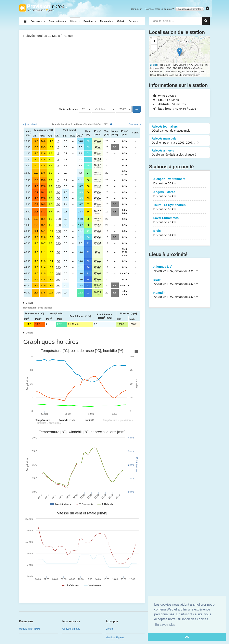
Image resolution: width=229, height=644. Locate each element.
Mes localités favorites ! (190, 9)
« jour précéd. (30, 124)
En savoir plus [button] (165, 625)
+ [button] (155, 41)
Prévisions (38, 21)
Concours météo (71, 629)
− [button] (155, 48)
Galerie (121, 21)
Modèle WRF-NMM (30, 629)
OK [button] (187, 637)
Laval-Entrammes (179, 220)
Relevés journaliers (179, 129)
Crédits (110, 629)
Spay (179, 282)
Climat (75, 21)
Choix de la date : (68, 109)
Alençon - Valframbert (179, 181)
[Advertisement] (82, 73)
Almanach (107, 21)
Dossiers (90, 21)
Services (134, 21)
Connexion (136, 9)
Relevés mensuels (179, 141)
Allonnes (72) (179, 269)
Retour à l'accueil (43, 8)
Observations (58, 21)
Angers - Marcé (179, 194)
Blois (179, 233)
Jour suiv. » (135, 124)
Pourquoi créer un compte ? (159, 9)
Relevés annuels (179, 153)
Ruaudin (179, 295)
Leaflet (153, 65)
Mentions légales (115, 638)
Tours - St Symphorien (179, 207)
